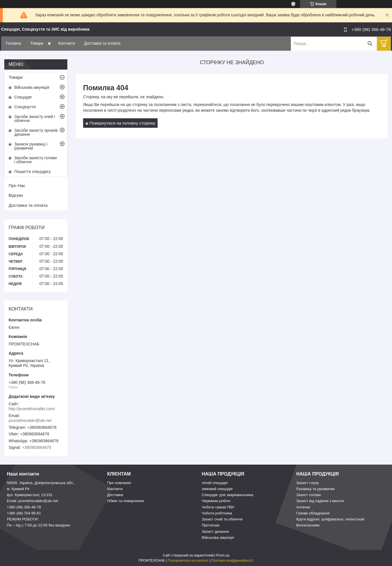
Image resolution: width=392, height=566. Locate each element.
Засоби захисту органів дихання (36, 132)
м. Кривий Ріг (18, 489)
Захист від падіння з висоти (320, 501)
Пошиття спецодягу (33, 172)
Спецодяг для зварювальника (228, 495)
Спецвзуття (25, 107)
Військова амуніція (32, 87)
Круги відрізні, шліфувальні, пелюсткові (330, 519)
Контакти (66, 43)
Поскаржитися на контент (188, 561)
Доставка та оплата (102, 43)
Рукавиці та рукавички (315, 489)
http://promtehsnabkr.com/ (32, 409)
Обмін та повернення (126, 501)
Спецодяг (23, 97)
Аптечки (303, 507)
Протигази (211, 525)
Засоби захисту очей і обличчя (35, 119)
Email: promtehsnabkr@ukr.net (33, 501)
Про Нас (17, 185)
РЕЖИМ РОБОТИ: (23, 519)
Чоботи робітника (217, 513)
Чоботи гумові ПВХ (218, 507)
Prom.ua (223, 555)
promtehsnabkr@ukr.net (30, 420)
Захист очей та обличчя (222, 519)
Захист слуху (308, 483)
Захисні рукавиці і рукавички (31, 146)
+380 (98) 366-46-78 (24, 507)
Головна (13, 43)
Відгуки (16, 195)
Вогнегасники (308, 525)
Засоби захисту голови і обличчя (36, 160)
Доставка (115, 495)
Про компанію (119, 483)
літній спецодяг (215, 483)
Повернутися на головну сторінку (122, 123)
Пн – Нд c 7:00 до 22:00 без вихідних (39, 525)
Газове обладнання (313, 513)
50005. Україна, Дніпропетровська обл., (41, 483)
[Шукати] (370, 44)
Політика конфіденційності (232, 561)
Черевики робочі (216, 501)
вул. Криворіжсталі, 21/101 (30, 495)
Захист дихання (215, 531)
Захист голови (308, 495)
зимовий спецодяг (217, 489)
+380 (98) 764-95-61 (24, 513)
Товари (37, 43)
